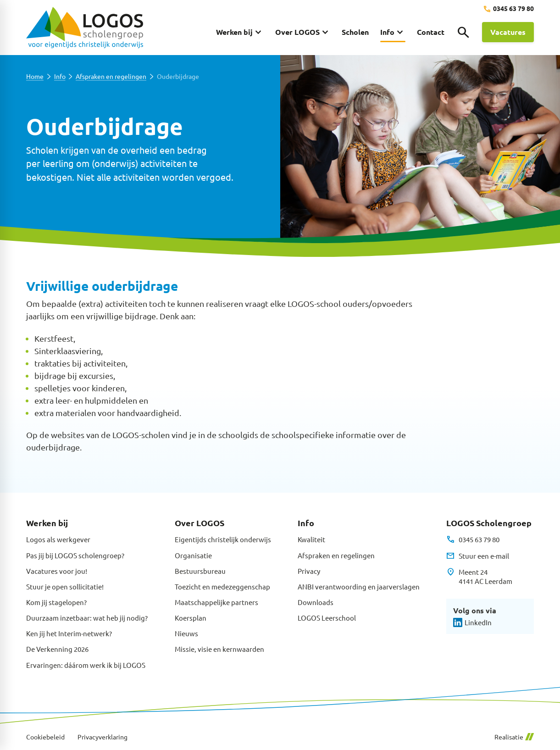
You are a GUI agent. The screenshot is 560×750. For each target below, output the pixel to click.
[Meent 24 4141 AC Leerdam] (479, 577)
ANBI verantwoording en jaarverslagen (359, 586)
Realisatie (514, 737)
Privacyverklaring (103, 737)
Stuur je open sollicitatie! (65, 586)
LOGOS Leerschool (327, 618)
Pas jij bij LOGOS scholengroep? (75, 555)
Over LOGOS (200, 523)
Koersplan (191, 618)
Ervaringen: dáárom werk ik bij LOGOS (86, 665)
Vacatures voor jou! (57, 571)
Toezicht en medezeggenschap (222, 586)
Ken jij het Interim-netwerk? (69, 633)
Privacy (309, 571)
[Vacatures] (508, 32)
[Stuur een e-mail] (477, 556)
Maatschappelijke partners (216, 602)
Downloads (316, 602)
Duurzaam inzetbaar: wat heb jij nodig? (87, 618)
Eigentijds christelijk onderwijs (223, 539)
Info (60, 76)
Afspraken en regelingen (111, 76)
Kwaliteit (311, 539)
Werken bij (47, 523)
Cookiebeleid (45, 737)
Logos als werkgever (58, 539)
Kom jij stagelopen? (56, 602)
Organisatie (193, 555)
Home (35, 76)
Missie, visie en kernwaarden (219, 649)
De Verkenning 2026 (57, 649)
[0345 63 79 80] (508, 9)
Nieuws (186, 633)
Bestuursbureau (200, 571)
